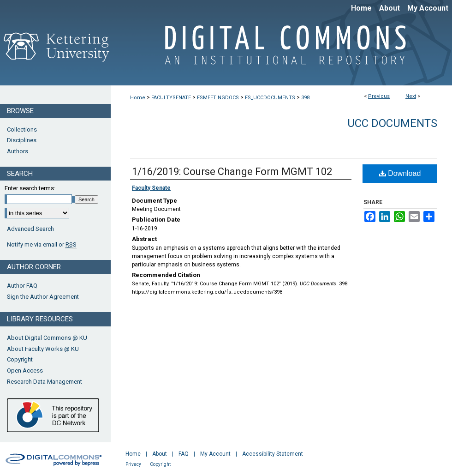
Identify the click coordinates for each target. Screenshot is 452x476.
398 (305, 98)
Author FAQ (22, 286)
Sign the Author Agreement (43, 297)
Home (138, 98)
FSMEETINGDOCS (218, 98)
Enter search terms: (30, 188)
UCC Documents (392, 123)
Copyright (20, 359)
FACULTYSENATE (171, 98)
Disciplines (22, 140)
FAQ (184, 454)
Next (411, 96)
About (160, 454)
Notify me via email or (42, 245)
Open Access (25, 371)
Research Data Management (45, 382)
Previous (379, 96)
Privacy (133, 464)
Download (400, 173)
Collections (22, 130)
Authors (18, 151)
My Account (215, 454)
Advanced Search (30, 229)
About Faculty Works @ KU (43, 349)
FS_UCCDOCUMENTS (270, 98)
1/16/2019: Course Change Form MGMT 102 (232, 172)
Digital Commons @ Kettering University (281, 50)
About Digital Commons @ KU (47, 338)
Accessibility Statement (273, 454)
